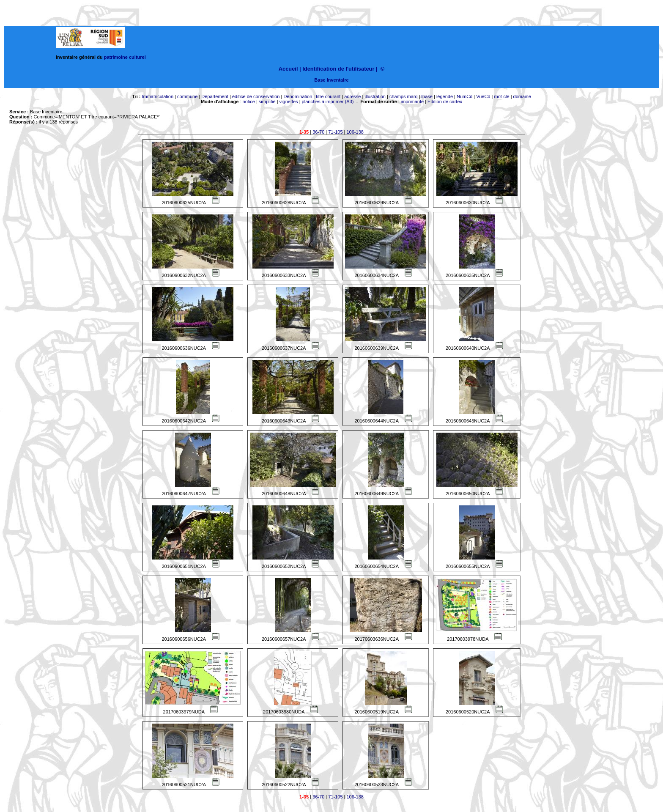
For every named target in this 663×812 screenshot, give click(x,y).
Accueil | (290, 69)
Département (215, 96)
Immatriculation (158, 96)
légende (445, 96)
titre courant (328, 96)
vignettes (289, 101)
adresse (352, 96)
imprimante (412, 101)
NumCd (464, 96)
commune (187, 96)
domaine (522, 96)
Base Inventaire (331, 80)
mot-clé (502, 96)
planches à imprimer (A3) (328, 101)
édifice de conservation (256, 96)
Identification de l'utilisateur (338, 69)
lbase (427, 96)
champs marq (404, 96)
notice (249, 101)
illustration (375, 96)
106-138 (355, 132)
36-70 (318, 132)
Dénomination (298, 96)
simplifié (267, 101)
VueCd (483, 96)
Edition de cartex (445, 101)
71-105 (335, 132)
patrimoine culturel (125, 57)
